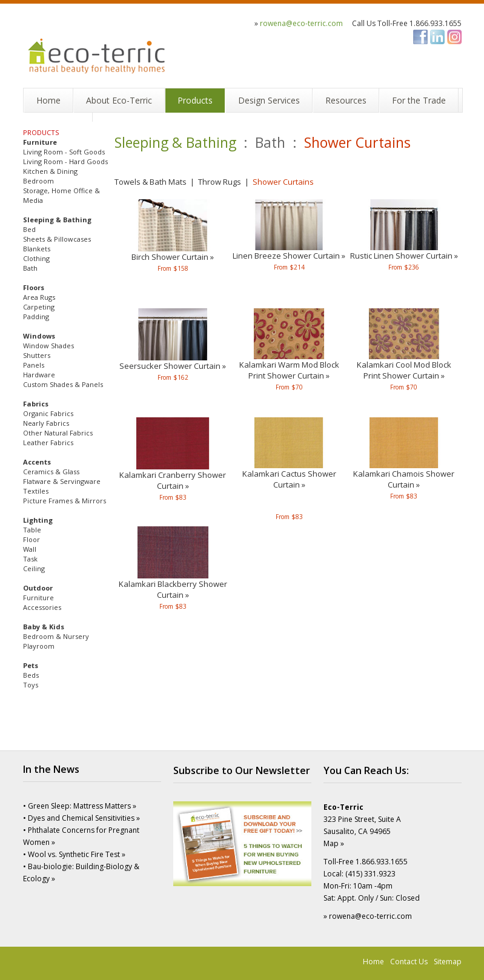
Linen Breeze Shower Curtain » (289, 256)
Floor (31, 539)
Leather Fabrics (48, 442)
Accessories (42, 607)
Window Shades (48, 346)
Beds (31, 675)
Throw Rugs (220, 182)
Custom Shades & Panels (63, 384)
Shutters (37, 355)
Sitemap (448, 962)
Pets (31, 665)
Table (32, 530)
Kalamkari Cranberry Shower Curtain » (173, 480)
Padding (36, 316)
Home (373, 962)
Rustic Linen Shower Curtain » (404, 256)
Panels (34, 365)
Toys (31, 685)
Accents (37, 462)
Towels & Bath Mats (151, 182)
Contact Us (409, 962)
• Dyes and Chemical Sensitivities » (81, 818)
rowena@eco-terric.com (301, 23)
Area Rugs (39, 297)
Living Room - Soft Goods (64, 152)
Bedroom (38, 181)
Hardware (39, 375)
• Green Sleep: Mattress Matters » (80, 806)
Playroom (39, 646)
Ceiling (34, 568)
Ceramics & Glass (51, 472)
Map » (334, 843)
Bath (30, 268)
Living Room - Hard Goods (65, 161)
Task (30, 559)
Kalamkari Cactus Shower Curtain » (289, 479)
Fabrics (36, 404)
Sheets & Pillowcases (57, 239)
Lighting (38, 520)
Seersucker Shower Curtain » (173, 366)
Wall (30, 549)
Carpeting (39, 307)
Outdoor (38, 588)
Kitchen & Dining (50, 171)
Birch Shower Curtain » (173, 257)
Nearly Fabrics (46, 423)
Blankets (37, 249)
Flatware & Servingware (62, 481)
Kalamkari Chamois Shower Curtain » (404, 479)
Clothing (36, 258)
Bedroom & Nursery (56, 636)
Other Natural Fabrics (58, 433)
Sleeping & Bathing (57, 220)
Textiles (36, 491)
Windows (39, 336)
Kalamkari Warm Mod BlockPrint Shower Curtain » (289, 370)
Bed (29, 229)
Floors (34, 287)
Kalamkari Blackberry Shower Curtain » (173, 589)
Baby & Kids (44, 627)
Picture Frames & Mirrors (65, 501)
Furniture (40, 142)
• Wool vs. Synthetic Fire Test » (74, 854)
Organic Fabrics (48, 413)
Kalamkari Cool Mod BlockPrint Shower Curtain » (404, 370)
